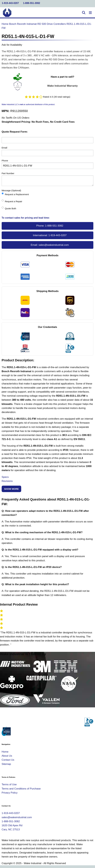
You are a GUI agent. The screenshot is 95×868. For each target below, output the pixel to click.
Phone (5, 161)
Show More (11, 489)
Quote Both (9, 208)
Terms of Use (9, 784)
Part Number (8, 173)
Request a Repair (12, 201)
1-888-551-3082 (31, 3)
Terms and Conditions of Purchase (21, 789)
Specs (5, 477)
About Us (7, 756)
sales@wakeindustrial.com (54, 245)
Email (4, 148)
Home (5, 24)
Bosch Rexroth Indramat (23, 24)
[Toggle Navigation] (90, 13)
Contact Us (8, 760)
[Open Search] (84, 13)
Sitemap (6, 764)
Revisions (7, 481)
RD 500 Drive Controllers (52, 24)
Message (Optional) (11, 191)
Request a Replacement (15, 194)
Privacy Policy (10, 793)
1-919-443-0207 (10, 3)
